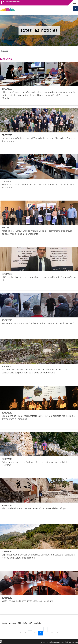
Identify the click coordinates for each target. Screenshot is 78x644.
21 (41, 633)
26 (53, 633)
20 (36, 633)
